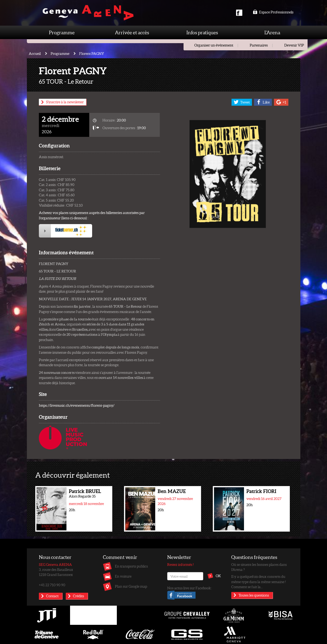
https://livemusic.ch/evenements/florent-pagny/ (77, 405)
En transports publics (131, 566)
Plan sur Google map (131, 586)
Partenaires (259, 45)
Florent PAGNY (92, 53)
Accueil (35, 53)
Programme (62, 32)
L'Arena (272, 32)
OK (218, 576)
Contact (52, 596)
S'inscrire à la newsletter (65, 102)
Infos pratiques (202, 32)
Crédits (78, 596)
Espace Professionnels (273, 12)
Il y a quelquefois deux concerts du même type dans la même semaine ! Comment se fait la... (259, 582)
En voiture (123, 576)
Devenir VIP (294, 45)
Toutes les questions (254, 595)
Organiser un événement (214, 45)
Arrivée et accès (132, 32)
